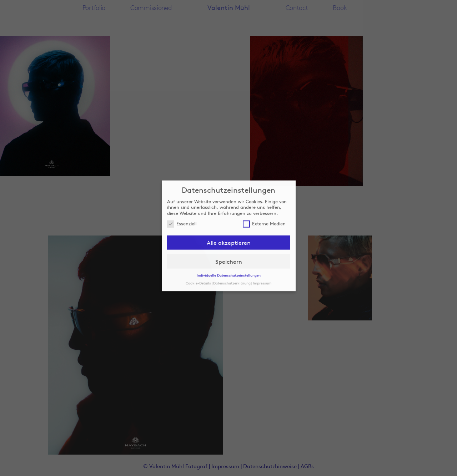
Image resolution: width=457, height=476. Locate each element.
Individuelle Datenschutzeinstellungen (229, 260)
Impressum (262, 268)
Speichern (229, 247)
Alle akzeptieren (229, 228)
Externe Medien (264, 209)
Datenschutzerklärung (232, 268)
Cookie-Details (198, 268)
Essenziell (182, 209)
